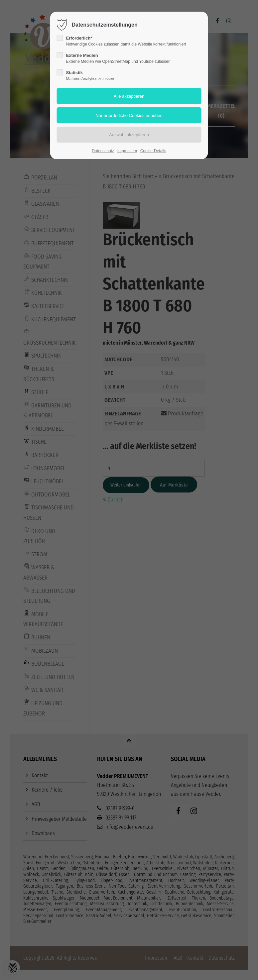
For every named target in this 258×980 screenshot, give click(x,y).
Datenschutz (103, 151)
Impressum (127, 151)
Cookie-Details (153, 151)
